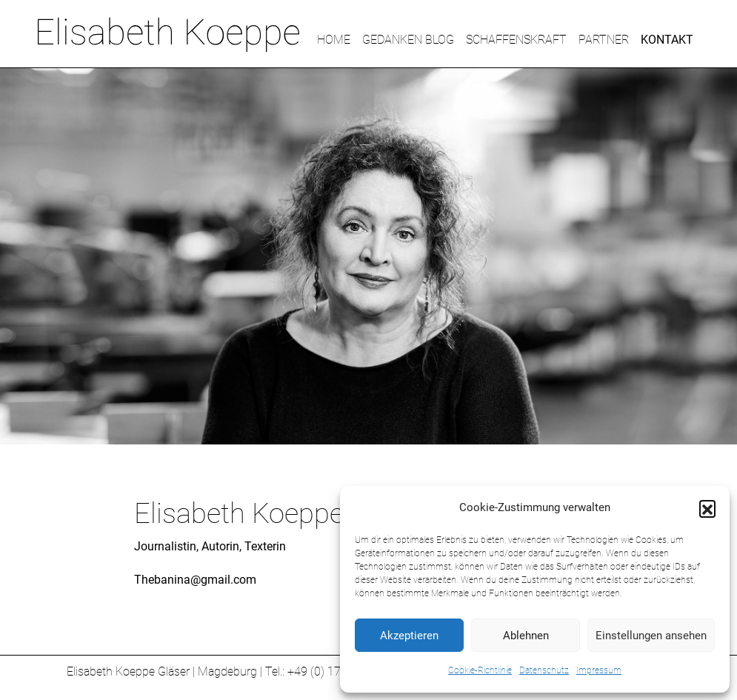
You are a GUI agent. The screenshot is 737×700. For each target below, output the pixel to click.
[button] (707, 508)
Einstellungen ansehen (651, 636)
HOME (334, 40)
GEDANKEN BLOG (408, 40)
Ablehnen (526, 636)
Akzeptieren (409, 636)
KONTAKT (667, 40)
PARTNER (604, 40)
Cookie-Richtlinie (480, 670)
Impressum (599, 670)
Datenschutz (544, 670)
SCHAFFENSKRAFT (516, 40)
